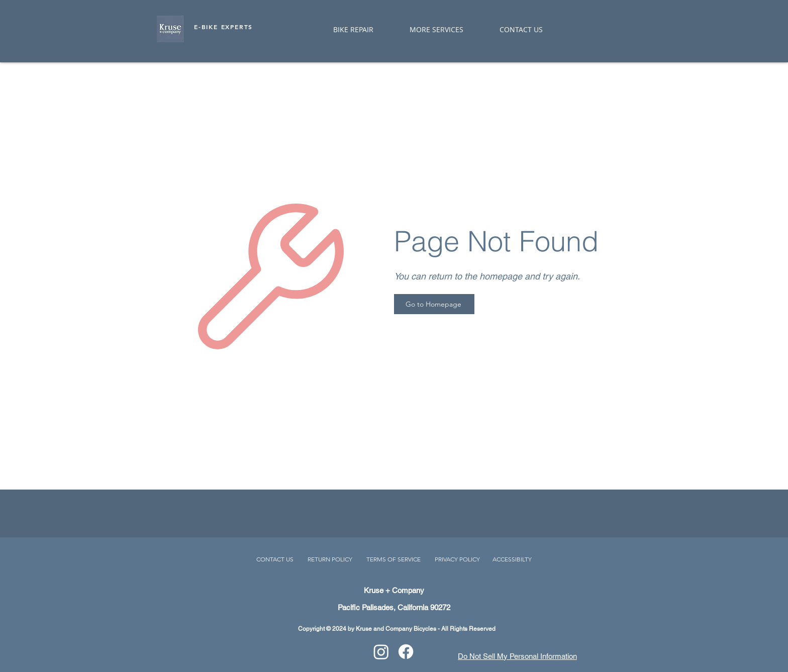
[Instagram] (381, 652)
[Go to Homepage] (434, 304)
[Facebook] (406, 652)
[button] (426, 29)
